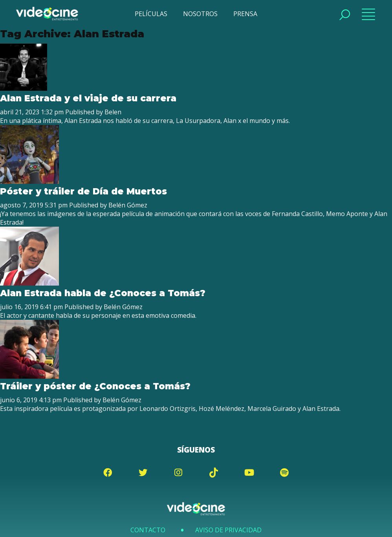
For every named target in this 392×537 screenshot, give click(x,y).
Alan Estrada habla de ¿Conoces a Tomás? (103, 293)
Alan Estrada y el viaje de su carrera (88, 98)
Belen (113, 112)
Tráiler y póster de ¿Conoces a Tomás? (95, 386)
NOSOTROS (200, 14)
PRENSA (245, 14)
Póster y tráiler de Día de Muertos (83, 191)
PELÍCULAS (151, 14)
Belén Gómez (128, 205)
